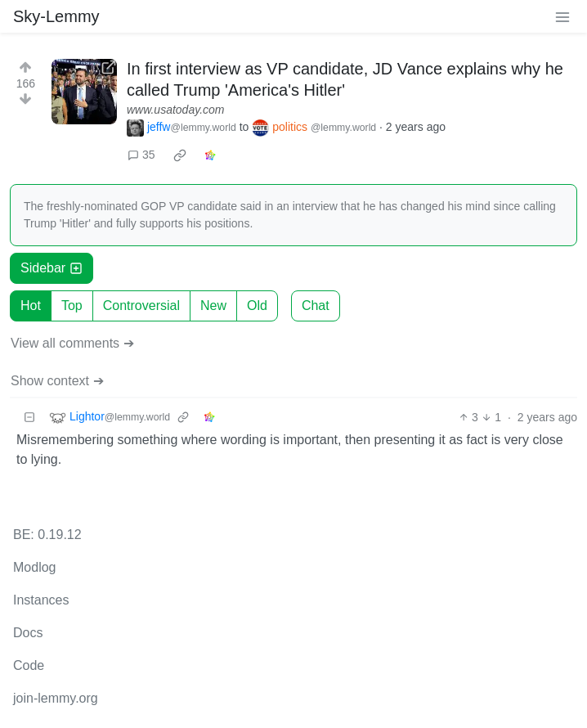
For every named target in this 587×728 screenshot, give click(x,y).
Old (257, 306)
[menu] (562, 16)
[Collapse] (29, 418)
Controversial (141, 306)
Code (29, 665)
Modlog (34, 567)
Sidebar (52, 268)
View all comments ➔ (72, 343)
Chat (316, 306)
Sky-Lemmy (56, 16)
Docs (28, 633)
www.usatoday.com (176, 110)
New (213, 306)
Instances (41, 600)
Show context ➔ (57, 381)
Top (72, 306)
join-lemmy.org (56, 698)
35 (141, 155)
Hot (31, 306)
